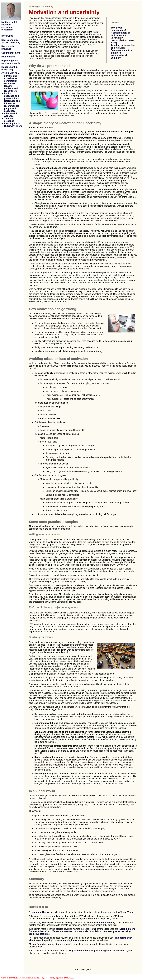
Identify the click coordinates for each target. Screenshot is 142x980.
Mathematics (8, 57)
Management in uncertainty (9, 68)
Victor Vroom (127, 912)
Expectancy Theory (39, 912)
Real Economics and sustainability (11, 41)
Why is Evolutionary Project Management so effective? (98, 951)
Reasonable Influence (8, 48)
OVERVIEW (7, 36)
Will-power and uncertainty (101, 922)
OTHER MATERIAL (11, 73)
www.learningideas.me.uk (71, 940)
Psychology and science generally (11, 62)
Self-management (11, 53)
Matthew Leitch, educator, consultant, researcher (10, 26)
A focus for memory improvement (50, 944)
